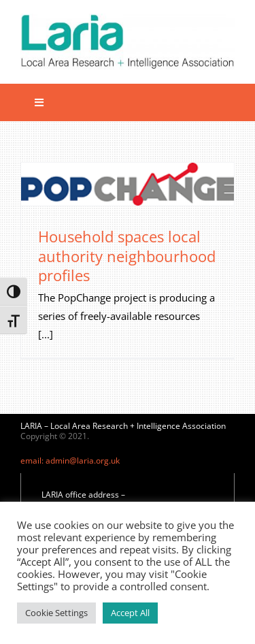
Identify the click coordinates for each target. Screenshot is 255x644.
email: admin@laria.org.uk (70, 461)
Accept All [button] (130, 613)
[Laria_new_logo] (128, 18)
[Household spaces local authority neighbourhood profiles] (128, 184)
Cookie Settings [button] (56, 613)
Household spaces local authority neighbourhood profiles (127, 256)
